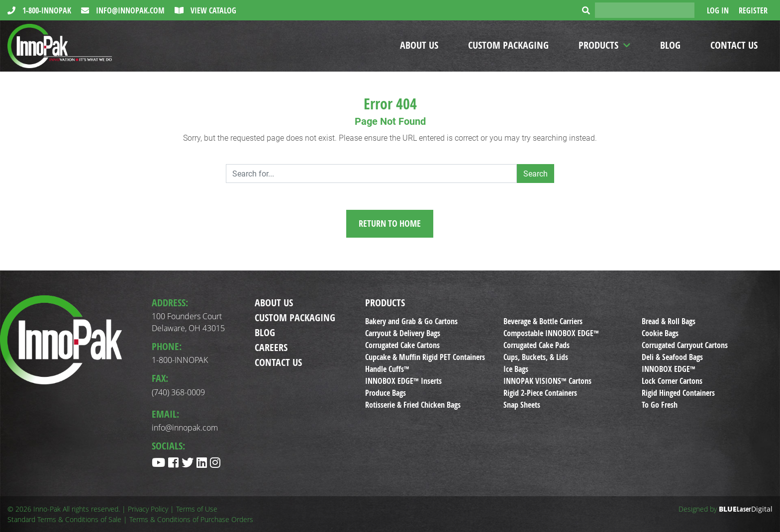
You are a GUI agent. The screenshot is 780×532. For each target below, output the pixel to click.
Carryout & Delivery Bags (403, 333)
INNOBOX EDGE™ (669, 369)
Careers (271, 347)
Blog (670, 45)
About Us (419, 45)
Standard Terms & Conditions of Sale (64, 519)
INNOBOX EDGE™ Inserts (403, 381)
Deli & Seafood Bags (672, 357)
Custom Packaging (508, 45)
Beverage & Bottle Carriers (543, 321)
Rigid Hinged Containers (678, 393)
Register (753, 10)
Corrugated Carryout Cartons (685, 345)
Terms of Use (197, 509)
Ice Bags (516, 369)
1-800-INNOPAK (46, 10)
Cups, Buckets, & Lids (536, 357)
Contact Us (734, 45)
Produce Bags (386, 393)
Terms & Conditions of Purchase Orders (191, 519)
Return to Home (390, 223)
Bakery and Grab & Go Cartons (411, 321)
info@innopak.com (129, 10)
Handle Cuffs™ (387, 369)
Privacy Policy (148, 509)
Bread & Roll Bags (669, 321)
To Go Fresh (660, 405)
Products (598, 45)
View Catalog (212, 10)
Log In (718, 10)
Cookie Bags (660, 333)
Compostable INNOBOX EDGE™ (551, 333)
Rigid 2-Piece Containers (540, 393)
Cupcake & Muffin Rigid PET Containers (425, 357)
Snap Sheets (522, 405)
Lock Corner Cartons (672, 381)
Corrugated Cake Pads (536, 345)
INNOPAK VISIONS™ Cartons (547, 381)
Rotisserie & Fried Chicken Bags (413, 405)
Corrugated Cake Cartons (402, 345)
